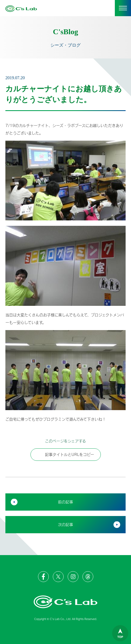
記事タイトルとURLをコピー (66, 454)
